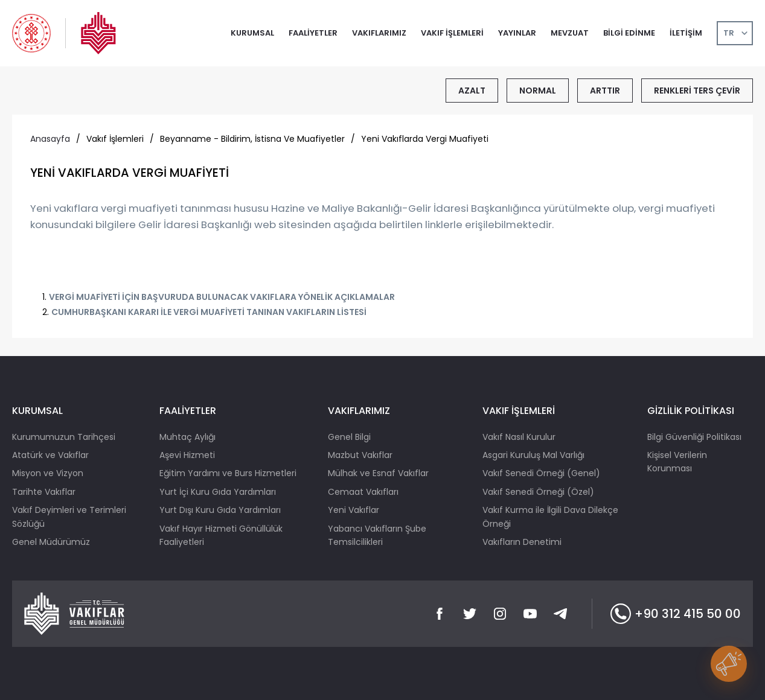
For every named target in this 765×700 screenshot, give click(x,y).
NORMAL (538, 91)
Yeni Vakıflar (354, 510)
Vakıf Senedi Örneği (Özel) (538, 492)
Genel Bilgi (349, 437)
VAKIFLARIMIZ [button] (379, 33)
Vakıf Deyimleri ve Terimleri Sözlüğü (69, 517)
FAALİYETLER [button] (313, 33)
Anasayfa (50, 139)
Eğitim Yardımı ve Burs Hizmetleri (228, 473)
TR (729, 33)
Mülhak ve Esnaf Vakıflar (378, 473)
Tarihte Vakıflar (44, 492)
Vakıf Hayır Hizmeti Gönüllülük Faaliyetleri (221, 535)
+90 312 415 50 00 (676, 614)
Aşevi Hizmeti (187, 455)
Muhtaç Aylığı (187, 437)
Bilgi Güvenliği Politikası (694, 437)
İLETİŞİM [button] (686, 33)
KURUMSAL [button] (252, 33)
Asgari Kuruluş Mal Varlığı (533, 455)
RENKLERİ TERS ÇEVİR (697, 91)
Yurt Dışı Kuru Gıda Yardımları (220, 510)
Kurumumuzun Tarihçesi (64, 437)
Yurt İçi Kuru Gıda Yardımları (218, 492)
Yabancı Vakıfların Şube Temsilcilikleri (377, 535)
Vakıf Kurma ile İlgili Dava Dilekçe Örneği (550, 517)
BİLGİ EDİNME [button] (629, 33)
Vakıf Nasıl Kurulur (519, 437)
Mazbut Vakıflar (360, 455)
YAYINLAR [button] (517, 33)
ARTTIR (605, 91)
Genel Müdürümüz (51, 542)
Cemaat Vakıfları (363, 492)
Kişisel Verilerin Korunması (677, 462)
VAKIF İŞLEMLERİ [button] (452, 33)
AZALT (472, 91)
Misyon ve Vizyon (48, 473)
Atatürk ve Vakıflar (50, 455)
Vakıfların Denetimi (522, 542)
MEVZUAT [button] (570, 33)
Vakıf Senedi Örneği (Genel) (541, 473)
